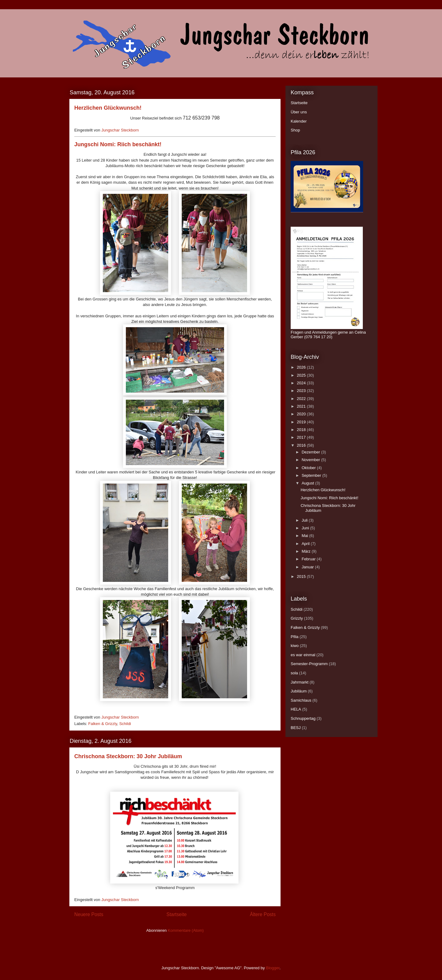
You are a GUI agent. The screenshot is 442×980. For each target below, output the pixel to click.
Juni (306, 528)
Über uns (299, 112)
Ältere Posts (263, 914)
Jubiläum (299, 691)
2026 (302, 367)
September (312, 475)
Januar (308, 567)
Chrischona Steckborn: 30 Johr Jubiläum (128, 756)
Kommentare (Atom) (186, 930)
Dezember (312, 452)
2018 (302, 430)
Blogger (273, 968)
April (306, 544)
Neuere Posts (89, 914)
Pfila (295, 637)
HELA (296, 709)
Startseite (176, 914)
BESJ (296, 728)
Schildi (125, 724)
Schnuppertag (303, 718)
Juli (305, 520)
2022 (302, 399)
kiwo (295, 646)
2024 (302, 383)
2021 (302, 406)
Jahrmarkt (300, 682)
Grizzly (297, 618)
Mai (306, 536)
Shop (295, 130)
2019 (302, 422)
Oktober (309, 468)
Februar (309, 559)
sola (294, 673)
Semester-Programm (309, 664)
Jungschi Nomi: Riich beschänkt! (118, 144)
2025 (302, 375)
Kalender (299, 121)
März (307, 551)
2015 (302, 576)
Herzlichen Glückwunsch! (108, 108)
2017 (302, 437)
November (312, 460)
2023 (302, 391)
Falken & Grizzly (103, 724)
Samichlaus (301, 700)
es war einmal (303, 655)
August (308, 483)
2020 (302, 414)
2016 (302, 445)
